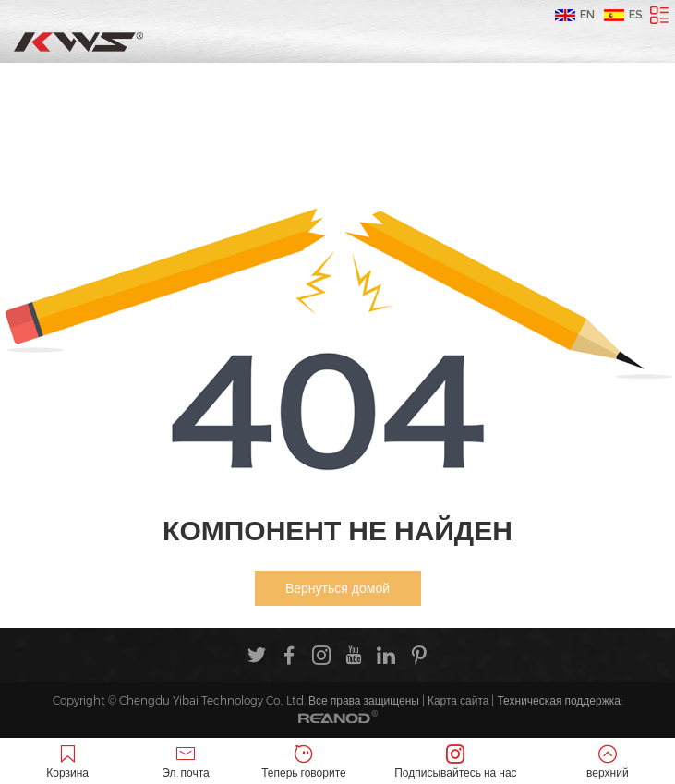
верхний (608, 762)
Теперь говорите (304, 762)
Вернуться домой (337, 588)
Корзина (67, 762)
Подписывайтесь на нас (456, 762)
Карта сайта (458, 700)
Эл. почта (186, 762)
